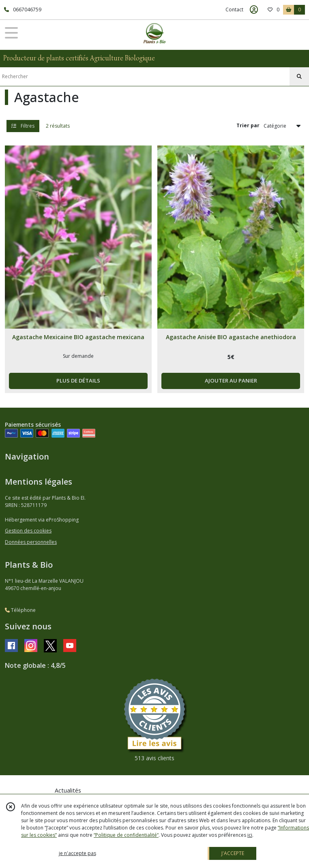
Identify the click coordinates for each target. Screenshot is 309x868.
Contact (234, 10)
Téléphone (20, 610)
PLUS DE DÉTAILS (78, 381)
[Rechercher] (299, 77)
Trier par (248, 125)
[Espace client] (254, 10)
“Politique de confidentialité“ (126, 835)
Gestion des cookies (28, 531)
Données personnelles (31, 542)
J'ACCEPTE (233, 853)
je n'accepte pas (77, 853)
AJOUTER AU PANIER (231, 381)
